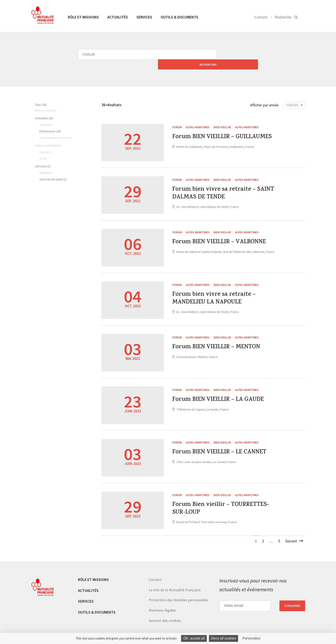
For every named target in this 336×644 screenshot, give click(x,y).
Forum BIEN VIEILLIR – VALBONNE (223, 233)
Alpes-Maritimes (198, 117)
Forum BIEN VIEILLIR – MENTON (220, 338)
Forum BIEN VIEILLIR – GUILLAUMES (226, 128)
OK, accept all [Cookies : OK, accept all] (194, 638)
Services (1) (43, 156)
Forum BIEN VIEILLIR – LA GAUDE (222, 390)
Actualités (118, 17)
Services (144, 17)
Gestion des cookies (165, 610)
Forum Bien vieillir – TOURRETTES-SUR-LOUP (224, 500)
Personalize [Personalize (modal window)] (251, 638)
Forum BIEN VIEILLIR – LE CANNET (223, 443)
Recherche (283, 17)
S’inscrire (292, 596)
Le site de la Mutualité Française (175, 580)
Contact (261, 17)
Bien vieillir (222, 117)
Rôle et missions (83, 17)
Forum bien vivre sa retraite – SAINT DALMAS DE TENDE (226, 184)
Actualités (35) (44, 108)
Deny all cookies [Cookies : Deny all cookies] (224, 638)
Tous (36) (41, 95)
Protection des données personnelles (178, 590)
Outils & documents (179, 17)
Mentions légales (162, 600)
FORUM (177, 117)
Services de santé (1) (53, 169)
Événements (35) (50, 121)
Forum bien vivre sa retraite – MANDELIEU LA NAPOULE (216, 290)
